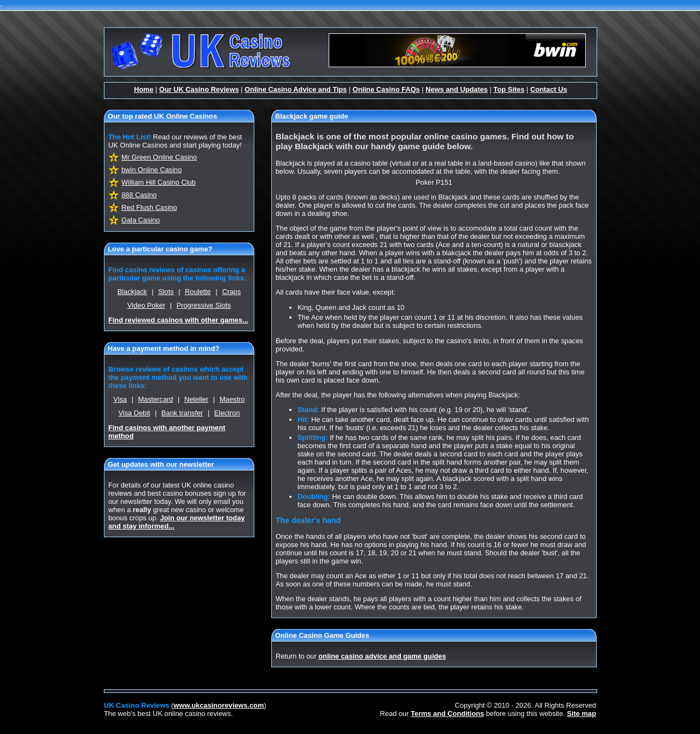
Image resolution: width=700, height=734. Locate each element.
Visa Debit (134, 413)
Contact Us (549, 89)
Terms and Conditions (447, 714)
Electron (227, 413)
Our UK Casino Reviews (199, 89)
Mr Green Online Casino (159, 157)
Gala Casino (141, 220)
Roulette (198, 292)
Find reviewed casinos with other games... (178, 320)
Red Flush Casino (149, 207)
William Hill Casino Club (159, 182)
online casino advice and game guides (382, 656)
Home (144, 89)
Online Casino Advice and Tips (296, 89)
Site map (582, 714)
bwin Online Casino (151, 170)
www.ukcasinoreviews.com (218, 705)
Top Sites (509, 89)
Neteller (196, 399)
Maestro (232, 399)
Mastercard (155, 399)
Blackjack (132, 292)
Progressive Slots (204, 305)
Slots (166, 292)
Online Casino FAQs (386, 89)
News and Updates (457, 89)
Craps (231, 292)
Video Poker (146, 305)
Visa (120, 399)
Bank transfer (182, 413)
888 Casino (139, 195)
